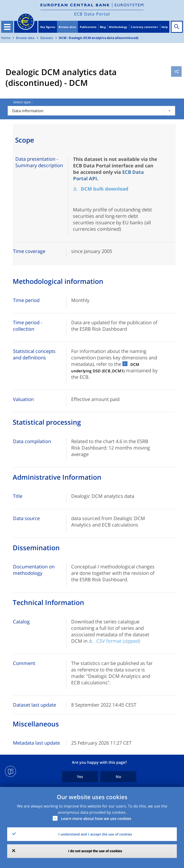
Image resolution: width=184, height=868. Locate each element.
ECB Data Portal (92, 14)
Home (6, 38)
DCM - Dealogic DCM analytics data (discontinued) (99, 38)
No (118, 777)
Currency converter (144, 27)
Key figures (48, 27)
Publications (88, 27)
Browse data (67, 27)
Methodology (118, 27)
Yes (80, 777)
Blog (103, 27)
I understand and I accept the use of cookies (95, 834)
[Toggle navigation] (7, 27)
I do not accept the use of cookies (95, 851)
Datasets (47, 38)
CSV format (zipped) (118, 641)
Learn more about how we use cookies (96, 819)
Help (165, 27)
